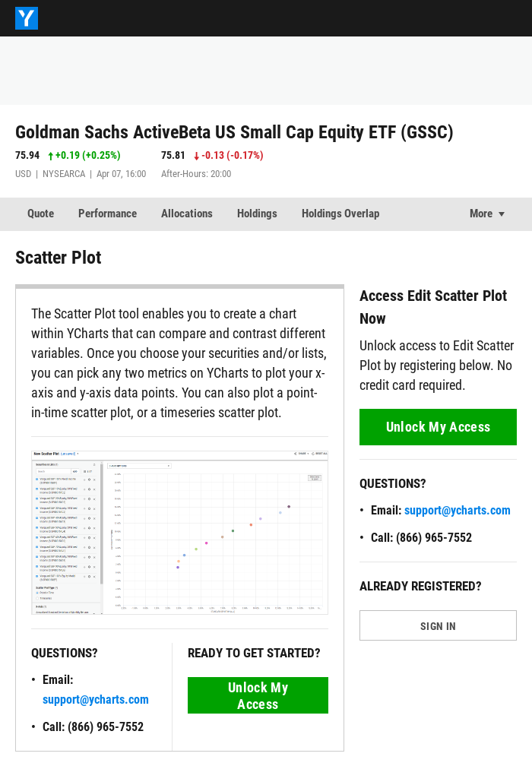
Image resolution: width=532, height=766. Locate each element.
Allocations (187, 214)
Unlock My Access (258, 696)
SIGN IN (438, 626)
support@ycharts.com (96, 700)
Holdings (257, 214)
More (481, 214)
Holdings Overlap (340, 214)
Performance (108, 214)
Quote (41, 214)
